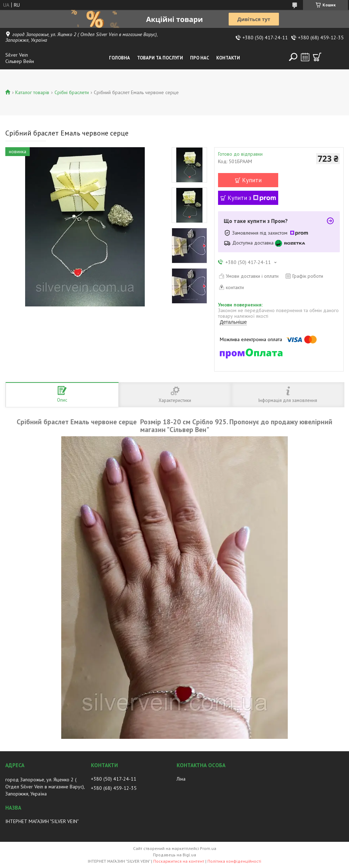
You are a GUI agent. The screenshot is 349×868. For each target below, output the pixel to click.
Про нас (200, 58)
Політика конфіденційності (234, 861)
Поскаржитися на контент (179, 861)
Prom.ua (208, 848)
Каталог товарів (32, 92)
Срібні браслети (72, 92)
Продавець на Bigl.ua (174, 855)
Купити (252, 180)
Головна (119, 58)
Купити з (252, 198)
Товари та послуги (160, 58)
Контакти (228, 58)
